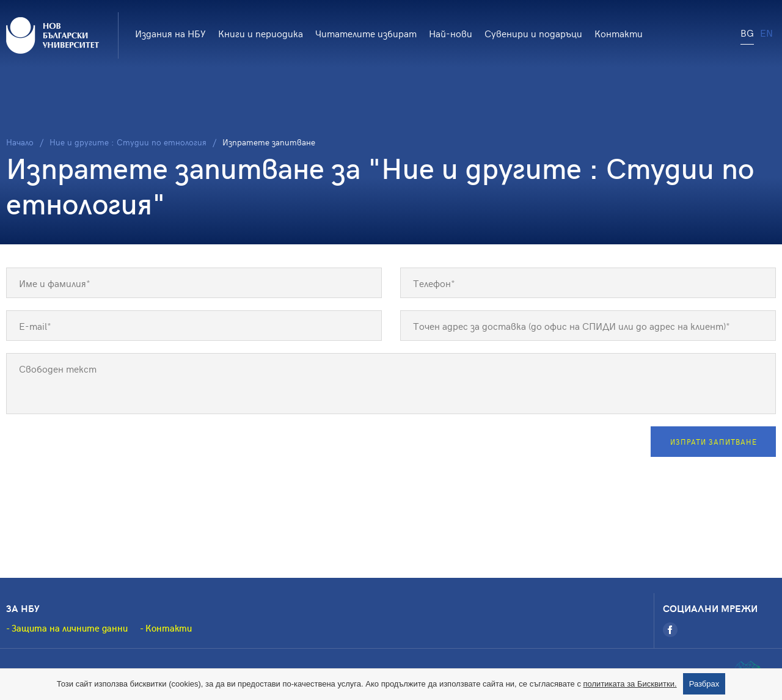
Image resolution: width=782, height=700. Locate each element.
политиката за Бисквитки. (630, 684)
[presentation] (99, 450)
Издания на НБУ (170, 33)
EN (766, 32)
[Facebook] (670, 630)
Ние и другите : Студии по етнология (128, 142)
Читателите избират (366, 33)
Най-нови (451, 33)
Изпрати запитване (714, 442)
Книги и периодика (261, 33)
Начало (20, 142)
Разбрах (704, 684)
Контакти (619, 33)
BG (747, 32)
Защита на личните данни (70, 628)
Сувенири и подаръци (533, 33)
